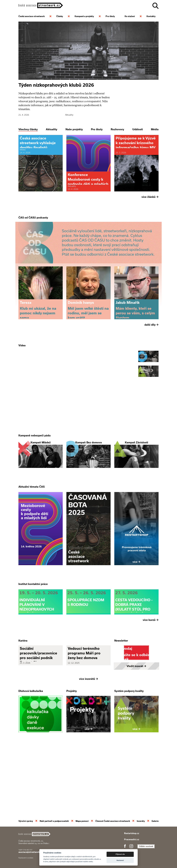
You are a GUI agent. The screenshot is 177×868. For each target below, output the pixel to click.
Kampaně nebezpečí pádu (35, 469)
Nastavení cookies (26, 858)
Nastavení (120, 860)
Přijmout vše (120, 854)
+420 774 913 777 (25, 850)
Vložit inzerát (136, 732)
